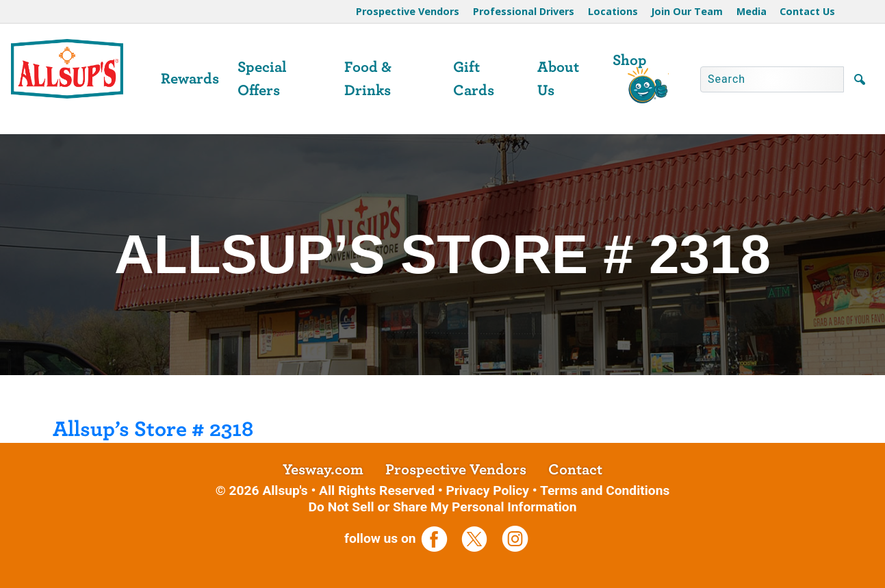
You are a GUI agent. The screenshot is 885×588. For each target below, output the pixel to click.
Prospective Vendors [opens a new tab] (456, 470)
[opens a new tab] (439, 538)
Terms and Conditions (605, 490)
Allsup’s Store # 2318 (153, 429)
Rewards (190, 79)
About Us (558, 79)
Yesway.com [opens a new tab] (323, 470)
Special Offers (262, 79)
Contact (575, 470)
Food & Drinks (368, 79)
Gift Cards (474, 79)
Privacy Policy (487, 490)
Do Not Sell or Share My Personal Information (443, 507)
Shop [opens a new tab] (630, 60)
